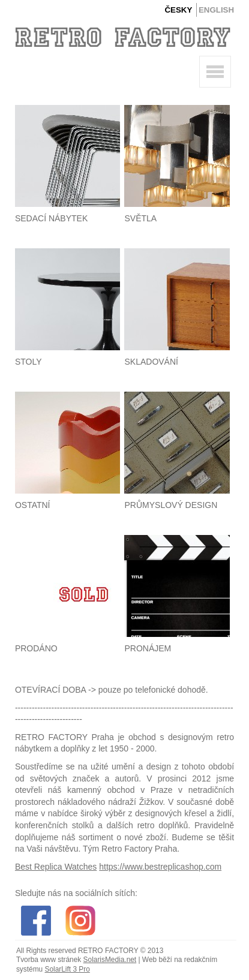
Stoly (28, 362)
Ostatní (33, 505)
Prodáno (36, 648)
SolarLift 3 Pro (67, 969)
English (216, 10)
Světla (140, 218)
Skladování (151, 362)
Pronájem (148, 648)
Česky (178, 10)
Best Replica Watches (56, 867)
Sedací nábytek (51, 218)
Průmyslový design (171, 505)
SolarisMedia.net (110, 960)
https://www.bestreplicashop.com (160, 867)
